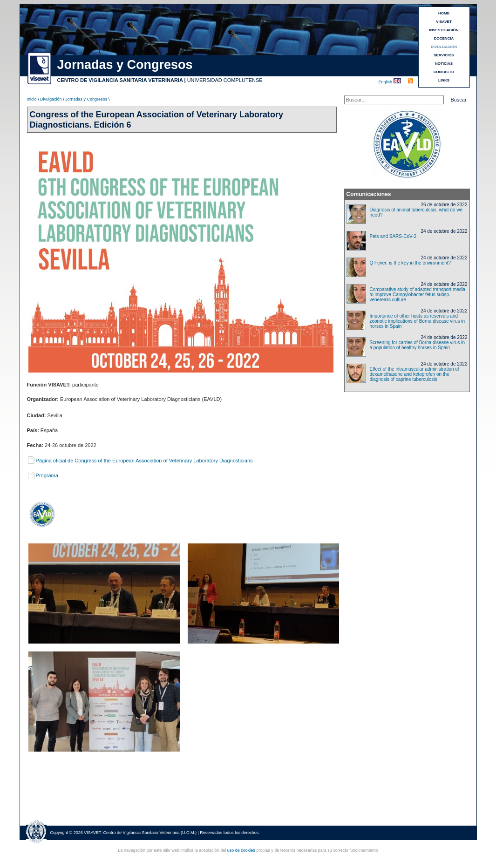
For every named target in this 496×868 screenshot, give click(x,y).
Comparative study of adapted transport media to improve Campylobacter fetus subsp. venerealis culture (418, 295)
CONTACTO (444, 72)
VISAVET (444, 22)
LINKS (444, 80)
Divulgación (51, 99)
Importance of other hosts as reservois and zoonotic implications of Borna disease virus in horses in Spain (418, 321)
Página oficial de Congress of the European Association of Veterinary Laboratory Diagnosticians (140, 461)
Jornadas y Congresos (86, 99)
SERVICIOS (444, 55)
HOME (444, 13)
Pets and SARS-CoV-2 (393, 236)
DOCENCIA (444, 38)
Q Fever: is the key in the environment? (411, 263)
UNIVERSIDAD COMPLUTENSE (225, 80)
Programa (43, 475)
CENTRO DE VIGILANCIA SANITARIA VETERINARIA (120, 80)
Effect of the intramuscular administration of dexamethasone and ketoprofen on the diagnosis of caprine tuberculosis (414, 374)
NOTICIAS (444, 64)
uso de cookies (241, 850)
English (386, 82)
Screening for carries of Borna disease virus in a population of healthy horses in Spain (418, 345)
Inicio (32, 99)
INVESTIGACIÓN (444, 30)
